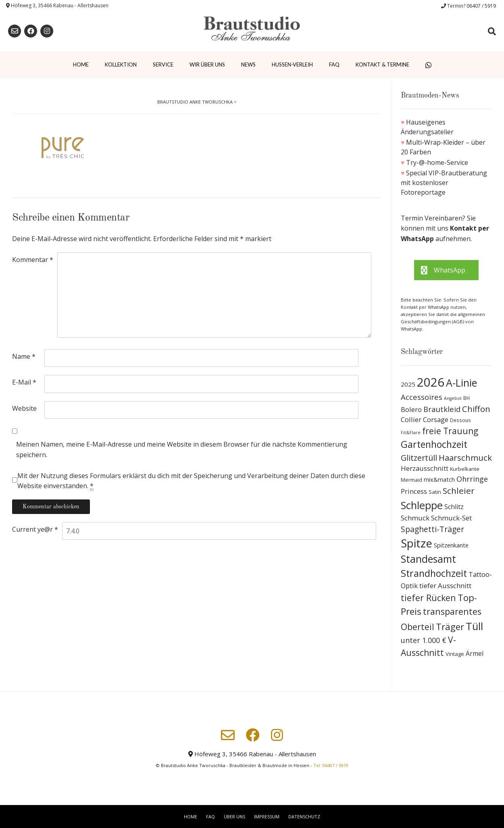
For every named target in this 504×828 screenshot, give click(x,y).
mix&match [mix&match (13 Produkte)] (439, 479)
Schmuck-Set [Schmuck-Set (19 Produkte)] (451, 518)
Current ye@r (35, 529)
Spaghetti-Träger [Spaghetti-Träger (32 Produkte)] (432, 529)
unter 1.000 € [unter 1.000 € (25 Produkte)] (424, 640)
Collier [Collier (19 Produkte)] (411, 419)
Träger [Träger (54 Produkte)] (450, 627)
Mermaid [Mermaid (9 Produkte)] (411, 480)
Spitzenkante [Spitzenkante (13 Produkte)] (451, 545)
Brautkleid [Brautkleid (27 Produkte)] (442, 409)
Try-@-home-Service (437, 162)
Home (81, 64)
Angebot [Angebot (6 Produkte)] (453, 398)
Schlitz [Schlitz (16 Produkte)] (454, 507)
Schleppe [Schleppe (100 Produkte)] (422, 505)
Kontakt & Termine (382, 64)
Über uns (234, 817)
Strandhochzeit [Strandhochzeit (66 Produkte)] (434, 573)
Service (163, 64)
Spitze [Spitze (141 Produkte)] (417, 543)
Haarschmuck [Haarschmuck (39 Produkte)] (465, 458)
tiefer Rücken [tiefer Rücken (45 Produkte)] (428, 598)
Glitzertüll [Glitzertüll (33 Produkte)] (419, 458)
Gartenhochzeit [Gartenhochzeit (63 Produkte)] (434, 444)
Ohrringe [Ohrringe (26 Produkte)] (472, 479)
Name (24, 356)
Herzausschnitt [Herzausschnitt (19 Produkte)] (425, 468)
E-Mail (24, 382)
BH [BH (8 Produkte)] (467, 398)
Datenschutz (304, 817)
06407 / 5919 (481, 6)
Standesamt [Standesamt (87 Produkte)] (428, 559)
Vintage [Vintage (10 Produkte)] (455, 654)
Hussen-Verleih (292, 64)
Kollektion (121, 64)
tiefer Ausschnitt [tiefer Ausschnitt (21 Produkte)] (445, 586)
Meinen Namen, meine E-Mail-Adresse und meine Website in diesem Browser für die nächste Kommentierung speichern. (182, 449)
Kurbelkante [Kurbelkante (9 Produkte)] (465, 469)
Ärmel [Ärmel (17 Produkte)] (475, 653)
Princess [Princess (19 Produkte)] (414, 491)
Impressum (267, 817)
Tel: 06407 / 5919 (331, 765)
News (248, 64)
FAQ (334, 64)
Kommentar (33, 260)
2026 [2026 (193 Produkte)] (431, 382)
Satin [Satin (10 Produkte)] (435, 492)
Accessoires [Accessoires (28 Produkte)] (422, 397)
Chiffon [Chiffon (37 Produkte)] (476, 409)
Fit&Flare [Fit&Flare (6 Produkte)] (411, 433)
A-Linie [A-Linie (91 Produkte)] (461, 383)
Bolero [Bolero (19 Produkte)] (411, 409)
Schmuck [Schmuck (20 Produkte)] (415, 518)
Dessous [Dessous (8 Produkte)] (460, 420)
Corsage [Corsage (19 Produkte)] (436, 419)
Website (24, 408)
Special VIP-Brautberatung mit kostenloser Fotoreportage (444, 183)
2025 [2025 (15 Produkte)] (408, 384)
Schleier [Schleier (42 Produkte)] (459, 491)
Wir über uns (207, 64)
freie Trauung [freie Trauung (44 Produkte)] (450, 431)
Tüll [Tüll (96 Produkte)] (474, 626)
